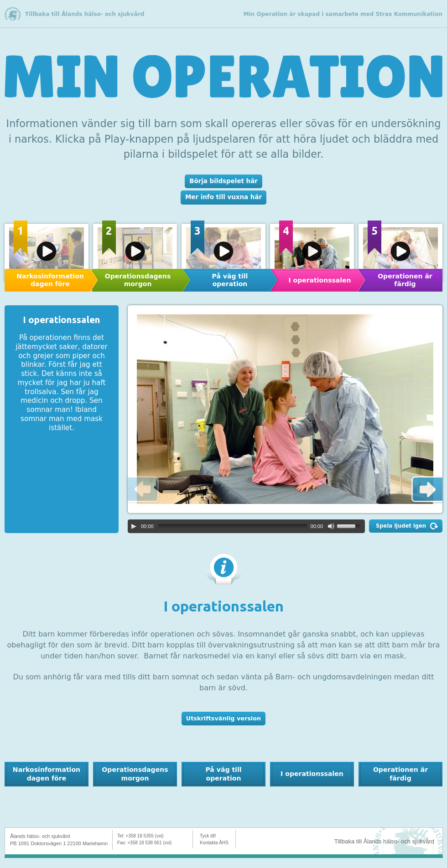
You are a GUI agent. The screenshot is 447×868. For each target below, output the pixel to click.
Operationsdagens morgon (138, 280)
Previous (144, 490)
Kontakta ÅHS (214, 843)
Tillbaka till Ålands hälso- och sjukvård (85, 14)
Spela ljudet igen (401, 526)
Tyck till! (208, 836)
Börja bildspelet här (223, 181)
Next (426, 490)
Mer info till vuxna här (223, 197)
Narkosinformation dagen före (50, 280)
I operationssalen (320, 280)
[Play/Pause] (134, 526)
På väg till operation (230, 280)
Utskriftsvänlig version (223, 718)
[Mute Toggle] (331, 526)
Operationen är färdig (400, 774)
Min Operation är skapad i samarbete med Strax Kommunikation (343, 14)
